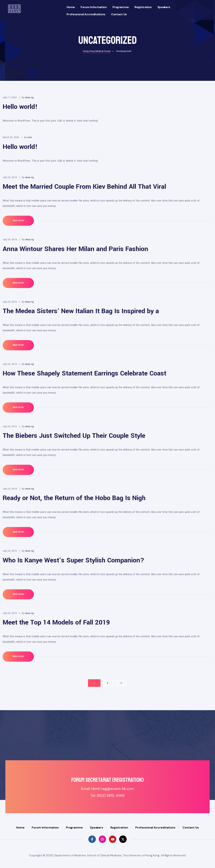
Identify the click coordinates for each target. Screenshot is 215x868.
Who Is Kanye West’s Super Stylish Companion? (73, 560)
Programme (121, 7)
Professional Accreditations (86, 14)
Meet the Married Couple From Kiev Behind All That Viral (84, 187)
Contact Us (119, 14)
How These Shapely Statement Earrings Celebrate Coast (84, 373)
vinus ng (29, 98)
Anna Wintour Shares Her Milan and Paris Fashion (75, 249)
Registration (143, 7)
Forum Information (94, 7)
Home (71, 7)
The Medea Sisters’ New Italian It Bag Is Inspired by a (81, 311)
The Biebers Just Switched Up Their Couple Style (74, 436)
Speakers (164, 7)
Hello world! (20, 107)
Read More (22, 219)
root (30, 137)
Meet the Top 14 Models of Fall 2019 (56, 622)
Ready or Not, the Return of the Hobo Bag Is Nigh (74, 498)
